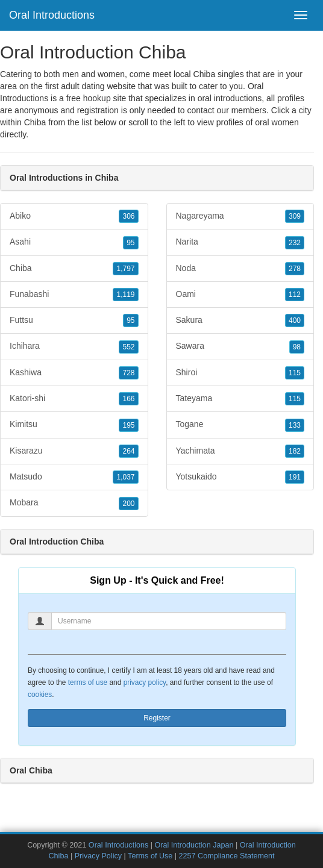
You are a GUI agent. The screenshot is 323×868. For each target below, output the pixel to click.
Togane (240, 425)
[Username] (169, 621)
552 (128, 347)
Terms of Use (150, 856)
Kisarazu (74, 451)
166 (128, 399)
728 (128, 373)
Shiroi (240, 373)
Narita (240, 242)
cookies (40, 695)
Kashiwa (74, 373)
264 (128, 451)
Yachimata (240, 451)
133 (295, 425)
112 (295, 295)
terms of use (88, 682)
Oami (240, 295)
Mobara (74, 503)
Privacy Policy (98, 856)
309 (295, 216)
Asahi (74, 242)
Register (157, 718)
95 (130, 243)
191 (295, 477)
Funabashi (74, 295)
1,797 (125, 269)
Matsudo (74, 477)
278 (295, 269)
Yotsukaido (240, 477)
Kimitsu (74, 425)
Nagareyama (240, 216)
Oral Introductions (52, 15)
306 (128, 216)
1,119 (125, 295)
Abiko (74, 216)
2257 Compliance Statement (227, 856)
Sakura (240, 320)
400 (295, 320)
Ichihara (74, 346)
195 (128, 425)
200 (128, 504)
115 (295, 373)
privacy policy (145, 682)
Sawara (240, 346)
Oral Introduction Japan (194, 845)
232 (295, 243)
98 (297, 347)
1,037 (125, 477)
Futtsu (74, 320)
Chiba (35, 122)
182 (295, 451)
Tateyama (240, 399)
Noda (240, 269)
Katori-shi (74, 399)
